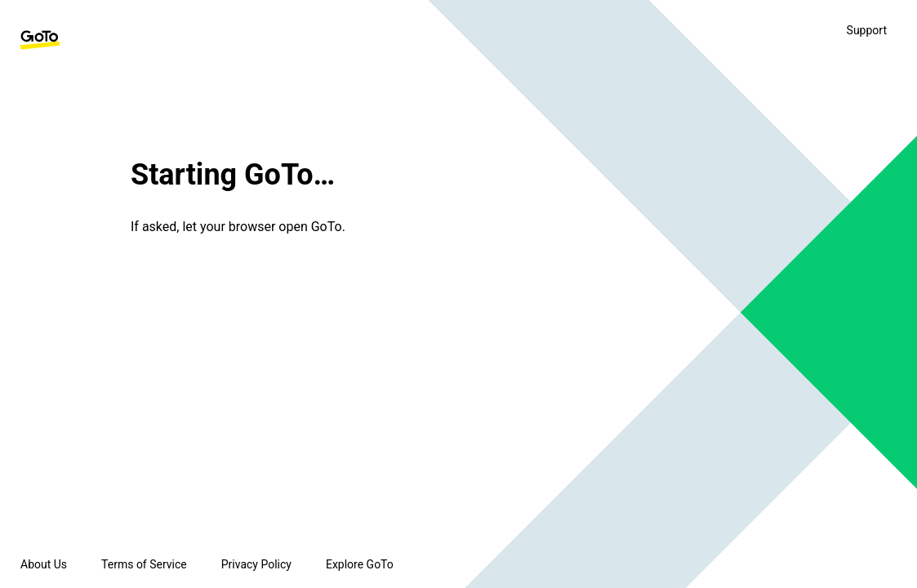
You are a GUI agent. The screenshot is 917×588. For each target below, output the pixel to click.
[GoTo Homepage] (40, 40)
